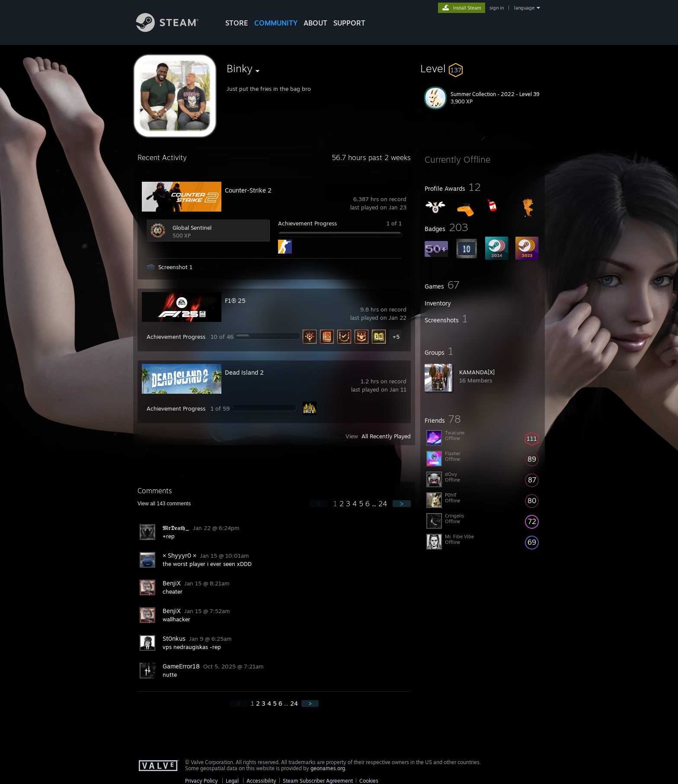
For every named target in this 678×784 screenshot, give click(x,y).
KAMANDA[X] (477, 372)
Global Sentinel (192, 228)
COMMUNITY (276, 23)
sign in (497, 8)
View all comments (164, 504)
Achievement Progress (307, 223)
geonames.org (328, 768)
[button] (483, 68)
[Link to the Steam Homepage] (174, 30)
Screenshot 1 (175, 267)
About (315, 23)
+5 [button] (396, 337)
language (524, 8)
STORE (237, 23)
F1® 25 (235, 300)
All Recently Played (386, 436)
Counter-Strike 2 (248, 190)
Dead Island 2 (244, 372)
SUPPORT (349, 23)
